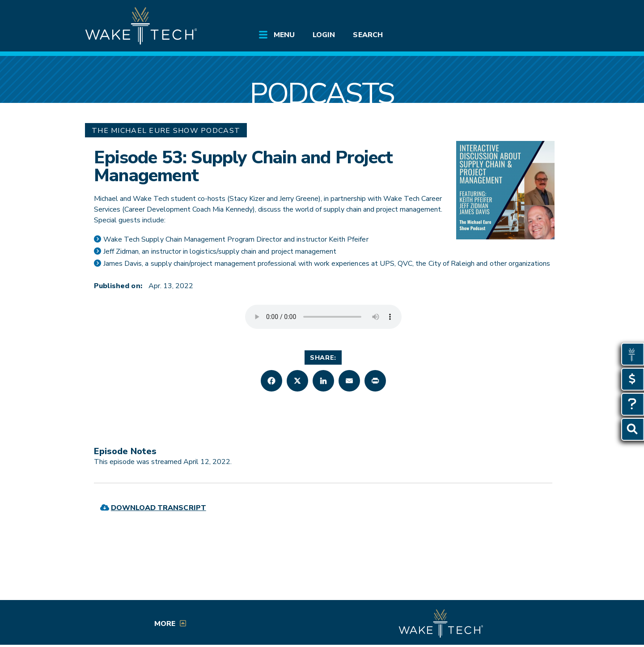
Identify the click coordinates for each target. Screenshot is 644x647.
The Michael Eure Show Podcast (166, 131)
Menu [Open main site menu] (284, 35)
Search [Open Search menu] (368, 35)
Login (324, 35)
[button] (271, 381)
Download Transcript (159, 508)
